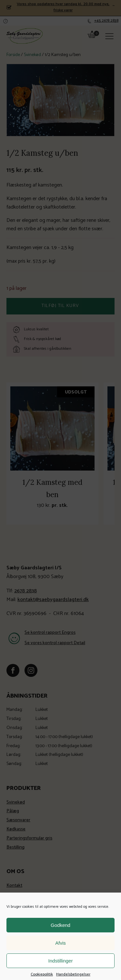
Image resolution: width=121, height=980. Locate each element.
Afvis (60, 954)
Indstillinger (61, 972)
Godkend (60, 936)
